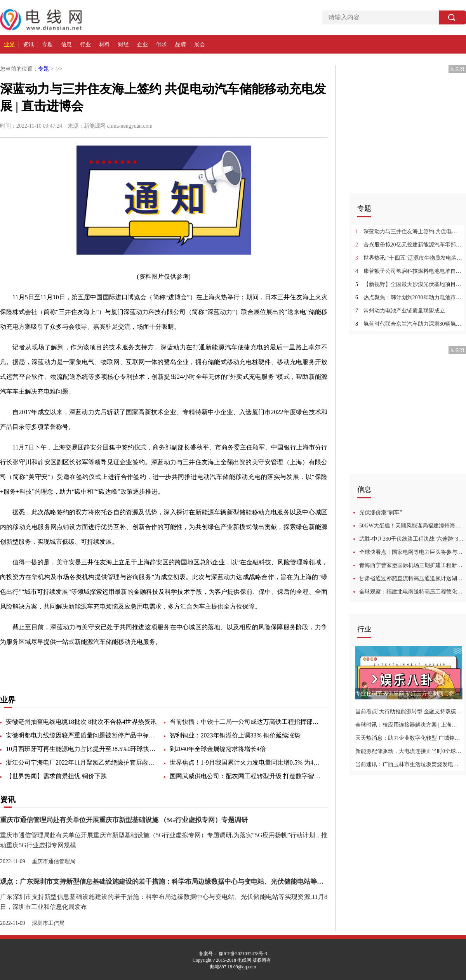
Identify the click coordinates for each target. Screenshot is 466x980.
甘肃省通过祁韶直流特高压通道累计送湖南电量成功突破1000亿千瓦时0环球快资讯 (413, 578)
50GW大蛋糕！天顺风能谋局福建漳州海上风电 (413, 526)
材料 (104, 44)
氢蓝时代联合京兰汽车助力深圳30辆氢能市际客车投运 (409, 324)
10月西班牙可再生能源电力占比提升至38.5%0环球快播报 (82, 749)
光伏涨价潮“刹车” (381, 513)
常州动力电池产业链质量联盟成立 (400, 311)
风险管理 (163, 662)
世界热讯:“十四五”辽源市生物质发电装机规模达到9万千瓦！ (409, 258)
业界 (9, 44)
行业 (85, 44)
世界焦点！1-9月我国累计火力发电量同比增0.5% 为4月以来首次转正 (245, 762)
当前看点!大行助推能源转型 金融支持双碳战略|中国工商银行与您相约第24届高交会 (409, 712)
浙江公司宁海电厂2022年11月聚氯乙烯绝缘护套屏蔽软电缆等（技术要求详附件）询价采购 (82, 762)
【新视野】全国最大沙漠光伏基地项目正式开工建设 (409, 284)
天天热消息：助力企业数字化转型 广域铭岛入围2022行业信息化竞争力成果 (409, 738)
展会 (200, 44)
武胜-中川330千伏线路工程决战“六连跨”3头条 (413, 539)
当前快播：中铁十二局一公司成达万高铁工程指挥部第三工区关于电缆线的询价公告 (245, 722)
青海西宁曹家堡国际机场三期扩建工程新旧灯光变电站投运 (413, 565)
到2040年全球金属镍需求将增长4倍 (218, 749)
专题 (47, 44)
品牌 (181, 44)
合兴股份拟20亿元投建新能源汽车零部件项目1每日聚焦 (409, 245)
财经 (123, 44)
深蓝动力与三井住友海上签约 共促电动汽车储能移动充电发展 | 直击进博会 (409, 232)
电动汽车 (110, 662)
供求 (162, 44)
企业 (143, 44)
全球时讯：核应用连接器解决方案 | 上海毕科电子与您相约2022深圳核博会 (409, 725)
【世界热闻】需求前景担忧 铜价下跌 (56, 776)
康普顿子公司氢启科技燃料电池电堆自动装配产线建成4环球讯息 (409, 271)
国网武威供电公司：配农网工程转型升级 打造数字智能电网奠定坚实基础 (245, 776)
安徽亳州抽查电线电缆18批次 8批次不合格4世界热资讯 (81, 722)
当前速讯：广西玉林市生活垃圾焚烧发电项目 (409, 764)
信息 (66, 44)
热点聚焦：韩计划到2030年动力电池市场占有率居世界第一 (409, 297)
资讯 (28, 44)
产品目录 (137, 662)
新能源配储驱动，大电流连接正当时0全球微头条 (409, 751)
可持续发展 (81, 662)
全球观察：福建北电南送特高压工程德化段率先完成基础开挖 (413, 592)
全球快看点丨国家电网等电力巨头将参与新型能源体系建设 (413, 552)
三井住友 (51, 662)
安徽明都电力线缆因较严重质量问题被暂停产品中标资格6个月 (82, 735)
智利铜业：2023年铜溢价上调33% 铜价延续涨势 (235, 735)
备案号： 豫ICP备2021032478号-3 (233, 954)
